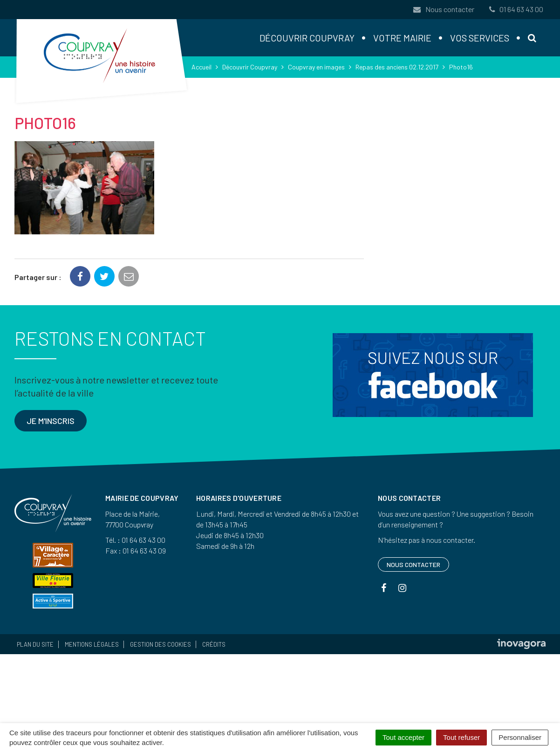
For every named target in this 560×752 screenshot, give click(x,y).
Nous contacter (444, 9)
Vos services (480, 38)
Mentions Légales (92, 644)
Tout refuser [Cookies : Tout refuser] (461, 737)
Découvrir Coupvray (307, 38)
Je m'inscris (51, 421)
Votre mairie (402, 38)
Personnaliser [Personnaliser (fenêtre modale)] (520, 737)
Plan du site (35, 644)
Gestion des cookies (160, 644)
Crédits (214, 644)
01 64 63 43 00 (515, 9)
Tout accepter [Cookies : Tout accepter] (403, 737)
